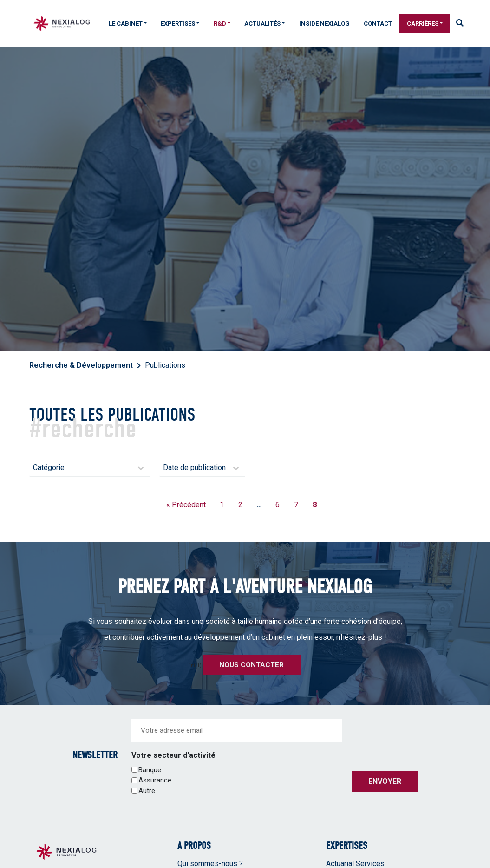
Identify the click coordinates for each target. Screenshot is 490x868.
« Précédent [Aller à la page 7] (186, 505)
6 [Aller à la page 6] (278, 505)
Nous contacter (252, 665)
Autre (147, 791)
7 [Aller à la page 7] (296, 505)
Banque (150, 770)
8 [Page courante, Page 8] (315, 505)
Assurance (155, 780)
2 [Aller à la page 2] (240, 505)
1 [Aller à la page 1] (222, 505)
